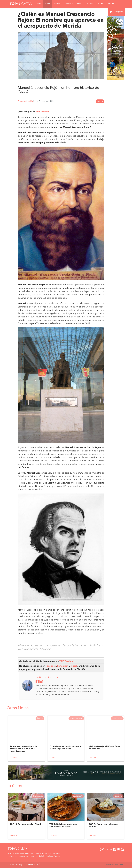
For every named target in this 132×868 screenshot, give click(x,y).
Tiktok (74, 666)
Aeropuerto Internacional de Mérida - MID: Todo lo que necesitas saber (24, 749)
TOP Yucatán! (66, 661)
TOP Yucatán (43, 112)
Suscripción (116, 12)
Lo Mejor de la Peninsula (74, 4)
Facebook (51, 666)
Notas (47, 4)
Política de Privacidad (114, 865)
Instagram (63, 666)
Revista (100, 4)
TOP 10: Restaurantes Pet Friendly (26, 824)
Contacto (110, 4)
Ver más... (14, 758)
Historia (100, 101)
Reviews (57, 4)
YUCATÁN (18, 849)
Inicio (39, 4)
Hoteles (90, 4)
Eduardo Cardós (26, 101)
